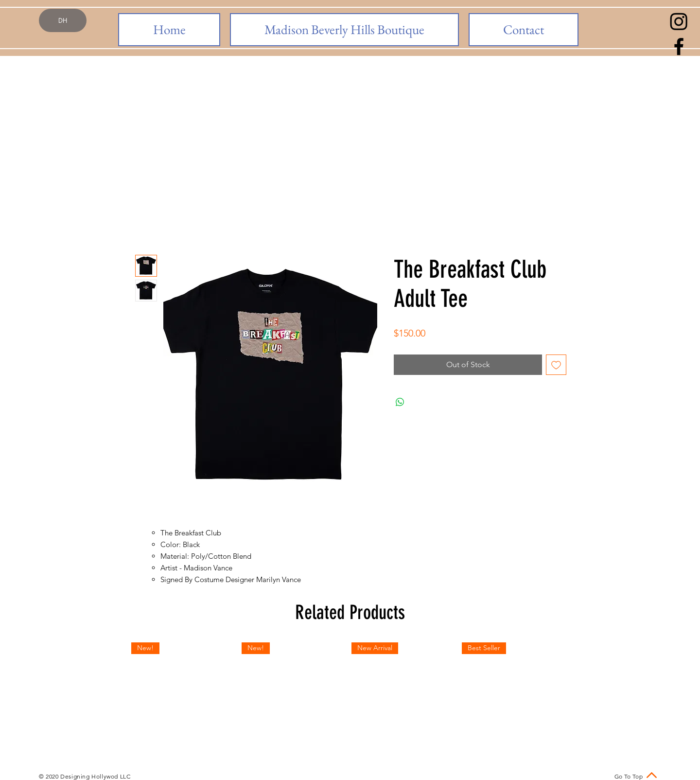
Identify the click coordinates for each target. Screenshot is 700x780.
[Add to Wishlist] (556, 365)
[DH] (63, 20)
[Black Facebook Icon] (679, 46)
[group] (350, 696)
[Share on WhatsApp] (400, 402)
